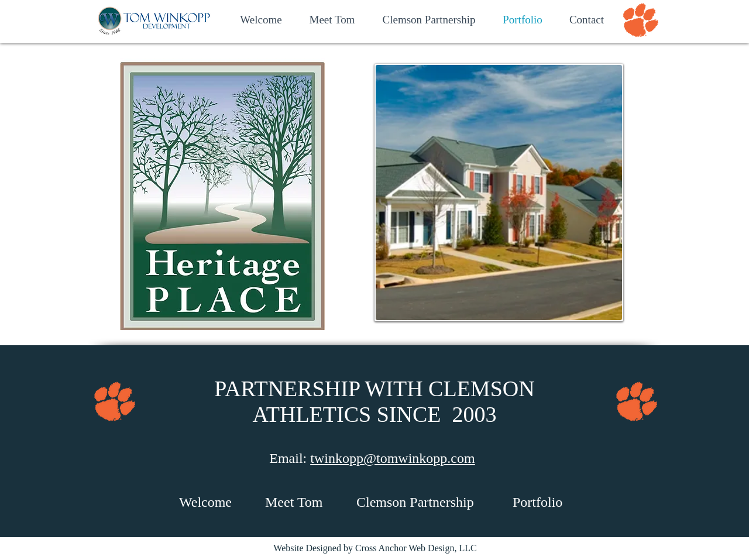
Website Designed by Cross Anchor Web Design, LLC (375, 548)
